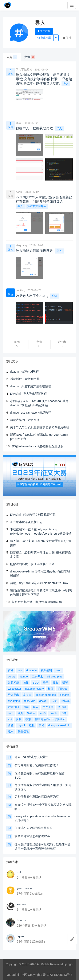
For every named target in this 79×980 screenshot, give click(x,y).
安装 (19, 719)
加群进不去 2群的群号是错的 (33, 828)
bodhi (19, 192)
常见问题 (13, 683)
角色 (11, 725)
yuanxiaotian (25, 888)
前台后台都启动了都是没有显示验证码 (37, 602)
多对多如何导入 (37, 206)
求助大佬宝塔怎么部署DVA (32, 836)
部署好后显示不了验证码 (50, 719)
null (19, 872)
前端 (11, 670)
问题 (12, 57)
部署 (65, 683)
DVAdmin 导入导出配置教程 (28, 394)
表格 (42, 725)
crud (59, 670)
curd (11, 713)
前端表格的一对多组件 (25, 420)
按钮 (26, 683)
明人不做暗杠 (24, 70)
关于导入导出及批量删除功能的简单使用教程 (40, 427)
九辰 (19, 123)
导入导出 (13, 695)
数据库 (65, 701)
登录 (46, 683)
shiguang (21, 245)
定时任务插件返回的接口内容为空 (37, 797)
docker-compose (46, 695)
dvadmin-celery (34, 689)
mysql (21, 725)
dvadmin (31, 670)
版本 (11, 731)
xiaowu (21, 904)
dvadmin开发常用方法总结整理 (30, 386)
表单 (64, 713)
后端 (26, 707)
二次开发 (37, 677)
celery (12, 677)
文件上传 (48, 707)
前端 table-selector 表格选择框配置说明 (38, 446)
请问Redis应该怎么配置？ (32, 757)
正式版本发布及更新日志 (26, 522)
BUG (36, 683)
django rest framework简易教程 (31, 413)
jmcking (20, 290)
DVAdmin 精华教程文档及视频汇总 (33, 515)
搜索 (28, 719)
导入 (66, 84)
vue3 (43, 713)
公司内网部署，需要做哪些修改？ (37, 765)
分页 (20, 713)
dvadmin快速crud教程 (24, 372)
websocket (14, 689)
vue (20, 670)
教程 (32, 725)
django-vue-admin (59, 725)
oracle (53, 713)
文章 (30, 57)
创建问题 (44, 38)
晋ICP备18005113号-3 (58, 975)
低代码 (62, 707)
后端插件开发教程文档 (25, 379)
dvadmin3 (14, 701)
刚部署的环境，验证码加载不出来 (32, 564)
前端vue (62, 689)
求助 (54, 701)
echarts (65, 695)
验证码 (31, 713)
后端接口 (13, 707)
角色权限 (29, 701)
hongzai (22, 920)
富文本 (27, 695)
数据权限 (23, 731)
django (24, 677)
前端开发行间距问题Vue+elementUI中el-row (39, 583)
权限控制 (46, 670)
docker (43, 701)
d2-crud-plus (55, 677)
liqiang (21, 936)
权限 (51, 689)
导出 (55, 683)
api (10, 719)
